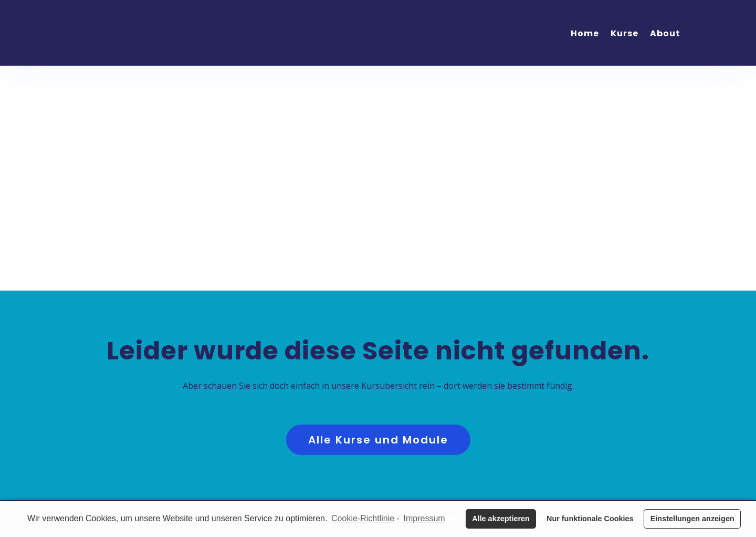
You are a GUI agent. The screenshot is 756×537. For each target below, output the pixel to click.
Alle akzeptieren (501, 519)
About (665, 33)
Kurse (624, 33)
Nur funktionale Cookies (590, 519)
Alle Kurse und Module (378, 440)
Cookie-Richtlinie (363, 518)
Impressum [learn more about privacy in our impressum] (424, 518)
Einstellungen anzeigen (692, 519)
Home (585, 33)
